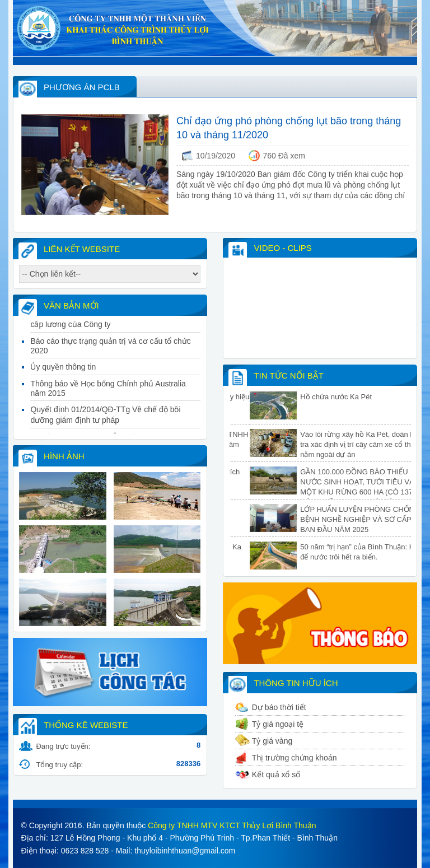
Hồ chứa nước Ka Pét (356, 397)
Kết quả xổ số (276, 774)
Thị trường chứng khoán (295, 758)
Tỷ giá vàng (272, 741)
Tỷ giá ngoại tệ (278, 724)
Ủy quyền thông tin (63, 370)
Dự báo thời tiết (279, 707)
